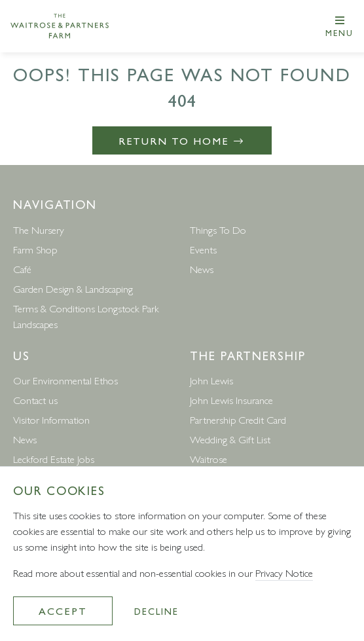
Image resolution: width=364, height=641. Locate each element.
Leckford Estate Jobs (54, 459)
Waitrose (209, 459)
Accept (63, 611)
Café (22, 269)
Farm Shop (35, 249)
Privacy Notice (284, 573)
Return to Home (182, 140)
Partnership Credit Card (238, 419)
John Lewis (211, 380)
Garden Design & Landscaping (73, 288)
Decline (156, 611)
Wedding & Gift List (230, 439)
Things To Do (218, 229)
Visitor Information (51, 419)
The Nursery (39, 229)
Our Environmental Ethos (65, 380)
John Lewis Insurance (231, 400)
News (202, 269)
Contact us (35, 400)
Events (203, 249)
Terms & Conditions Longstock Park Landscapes (86, 316)
